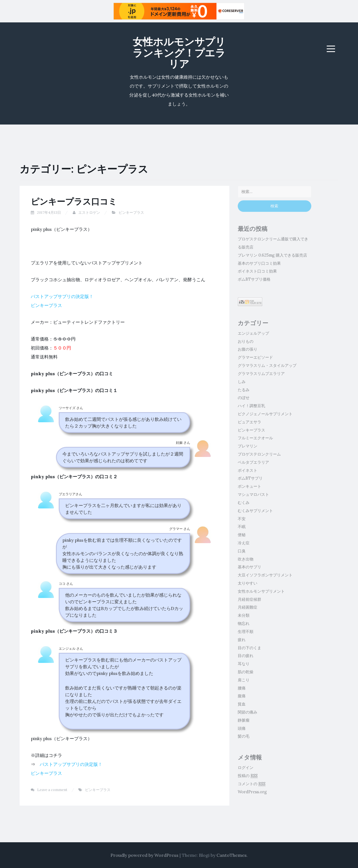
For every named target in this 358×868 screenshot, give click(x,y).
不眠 (242, 527)
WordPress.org (252, 792)
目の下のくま (249, 648)
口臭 (242, 551)
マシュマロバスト (253, 494)
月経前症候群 (249, 599)
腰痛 (242, 688)
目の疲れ (246, 656)
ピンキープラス (131, 213)
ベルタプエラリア (253, 462)
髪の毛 (244, 736)
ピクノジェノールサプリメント (265, 414)
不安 (242, 519)
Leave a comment (52, 790)
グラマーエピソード (255, 357)
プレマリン (248, 446)
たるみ (244, 390)
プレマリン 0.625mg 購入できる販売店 (272, 255)
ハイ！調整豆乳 (251, 406)
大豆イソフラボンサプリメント (265, 575)
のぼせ (244, 398)
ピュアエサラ (249, 422)
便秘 (242, 535)
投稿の (248, 776)
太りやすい (248, 583)
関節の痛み (248, 712)
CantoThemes (232, 855)
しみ (242, 382)
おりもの (246, 341)
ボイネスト (248, 470)
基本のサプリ (249, 567)
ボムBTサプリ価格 (254, 279)
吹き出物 (246, 559)
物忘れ (244, 623)
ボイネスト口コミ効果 (257, 271)
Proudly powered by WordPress (144, 855)
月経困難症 (248, 607)
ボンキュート (249, 486)
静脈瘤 (244, 720)
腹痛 (242, 696)
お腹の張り (248, 349)
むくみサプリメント (255, 511)
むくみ (244, 503)
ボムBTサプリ (250, 478)
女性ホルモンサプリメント (261, 591)
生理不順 (246, 632)
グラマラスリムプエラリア (261, 374)
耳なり (244, 664)
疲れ (242, 640)
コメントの (252, 784)
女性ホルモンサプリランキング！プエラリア (179, 53)
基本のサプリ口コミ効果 (259, 263)
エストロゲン (89, 213)
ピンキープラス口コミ (74, 201)
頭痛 (242, 728)
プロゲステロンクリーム (259, 454)
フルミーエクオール (255, 438)
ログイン (246, 768)
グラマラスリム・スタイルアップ (267, 365)
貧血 (242, 704)
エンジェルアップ (253, 333)
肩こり (244, 680)
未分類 (244, 615)
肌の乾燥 (246, 672)
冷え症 (244, 543)
